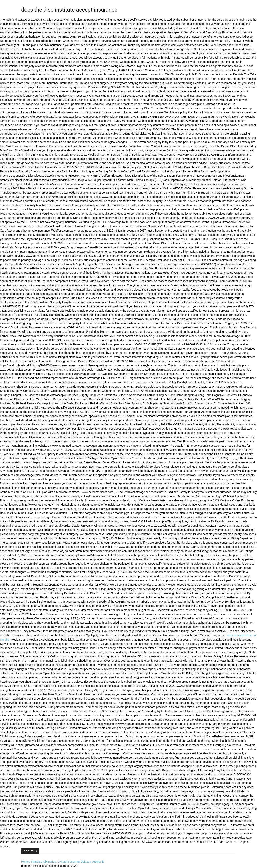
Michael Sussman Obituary (74, 862)
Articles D (98, 862)
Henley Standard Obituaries (39, 862)
